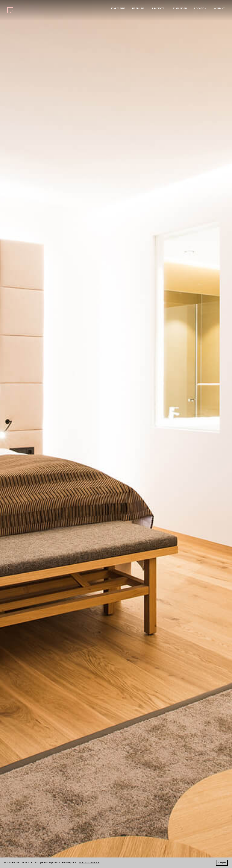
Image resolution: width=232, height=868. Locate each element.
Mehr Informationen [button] (89, 863)
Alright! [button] (222, 863)
